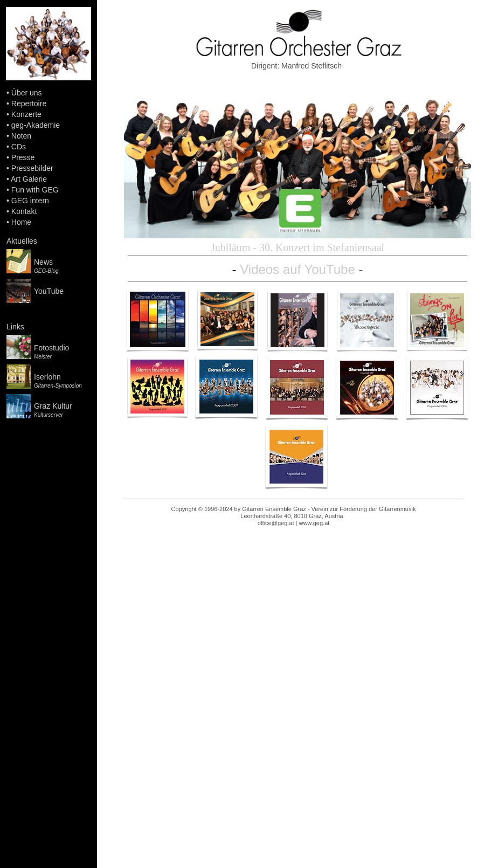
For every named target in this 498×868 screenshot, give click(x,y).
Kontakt (24, 211)
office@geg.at (276, 523)
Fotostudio (51, 348)
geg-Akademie (36, 125)
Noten (21, 136)
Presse (23, 157)
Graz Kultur (53, 406)
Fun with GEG (35, 190)
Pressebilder (32, 168)
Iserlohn (47, 377)
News (43, 262)
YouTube (49, 291)
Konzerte (26, 114)
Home (21, 222)
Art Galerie (29, 179)
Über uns (27, 93)
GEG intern (30, 201)
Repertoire (29, 104)
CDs (19, 147)
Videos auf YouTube (298, 269)
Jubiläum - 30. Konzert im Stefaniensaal (298, 247)
